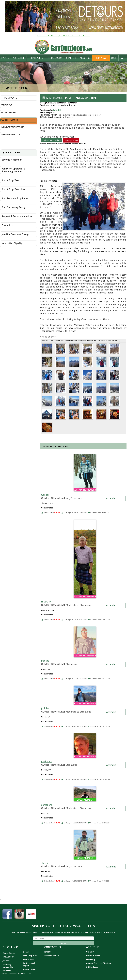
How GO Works (29, 969)
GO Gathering (9, 113)
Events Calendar (9, 953)
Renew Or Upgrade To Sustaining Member (13, 170)
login (114, 58)
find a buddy (55, 58)
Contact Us (7, 225)
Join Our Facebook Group (15, 234)
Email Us (48, 952)
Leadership (91, 959)
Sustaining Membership (8, 966)
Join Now (101, 58)
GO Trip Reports (10, 120)
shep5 (44, 863)
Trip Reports (36, 58)
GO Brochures (92, 967)
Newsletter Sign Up (12, 243)
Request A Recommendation (17, 216)
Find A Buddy (8, 957)
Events (5, 58)
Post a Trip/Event (30, 956)
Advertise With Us (52, 956)
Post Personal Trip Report (16, 198)
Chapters (71, 58)
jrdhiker (45, 708)
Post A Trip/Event (11, 180)
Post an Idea (28, 959)
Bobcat (45, 661)
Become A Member (12, 160)
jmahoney (46, 761)
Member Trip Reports (13, 127)
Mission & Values (93, 956)
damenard (47, 805)
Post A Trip (18, 58)
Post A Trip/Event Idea (13, 189)
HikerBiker (47, 602)
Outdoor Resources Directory (98, 963)
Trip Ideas (7, 105)
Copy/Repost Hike (71, 140)
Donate (26, 952)
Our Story (90, 952)
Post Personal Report (29, 964)
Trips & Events (9, 98)
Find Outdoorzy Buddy (13, 207)
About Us (85, 58)
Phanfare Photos (11, 135)
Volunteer (7, 971)
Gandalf (57, 110)
